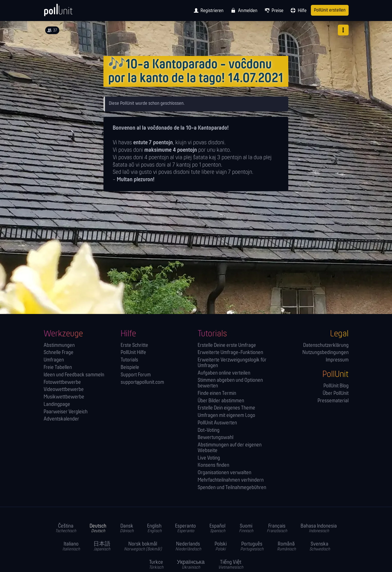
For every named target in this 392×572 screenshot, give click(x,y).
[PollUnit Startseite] (67, 12)
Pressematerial (333, 401)
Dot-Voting (209, 430)
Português (252, 547)
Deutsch (98, 529)
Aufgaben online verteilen (224, 373)
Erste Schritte (134, 345)
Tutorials (129, 360)
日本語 (102, 547)
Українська (191, 565)
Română (286, 547)
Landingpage (57, 404)
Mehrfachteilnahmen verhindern (231, 480)
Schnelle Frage (59, 353)
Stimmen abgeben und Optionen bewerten (230, 383)
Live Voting (209, 458)
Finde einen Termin (217, 393)
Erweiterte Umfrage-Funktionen (230, 353)
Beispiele (130, 368)
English (154, 529)
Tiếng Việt (231, 565)
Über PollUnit (336, 393)
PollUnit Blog (336, 386)
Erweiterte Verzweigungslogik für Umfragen (232, 363)
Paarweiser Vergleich (66, 412)
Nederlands (188, 547)
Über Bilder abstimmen (221, 401)
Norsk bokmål (143, 547)
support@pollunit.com (142, 382)
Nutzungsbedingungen (326, 353)
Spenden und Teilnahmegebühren (232, 488)
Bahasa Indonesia (319, 529)
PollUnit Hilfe (133, 353)
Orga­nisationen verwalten (224, 473)
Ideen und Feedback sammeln (74, 375)
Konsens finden (213, 465)
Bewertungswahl (216, 438)
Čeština (66, 529)
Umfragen (54, 360)
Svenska (320, 547)
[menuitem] (207, 11)
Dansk (127, 529)
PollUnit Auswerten (217, 423)
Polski (221, 547)
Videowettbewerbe (64, 390)
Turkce (156, 565)
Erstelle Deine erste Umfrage (227, 345)
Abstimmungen (59, 345)
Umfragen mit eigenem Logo (226, 416)
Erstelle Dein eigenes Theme (226, 408)
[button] (343, 30)
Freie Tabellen (58, 368)
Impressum (337, 360)
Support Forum (136, 375)
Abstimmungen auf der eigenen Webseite (230, 448)
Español (217, 529)
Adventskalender (61, 419)
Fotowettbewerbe (62, 382)
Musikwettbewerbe (64, 397)
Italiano (71, 547)
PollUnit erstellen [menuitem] (330, 10)
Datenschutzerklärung (326, 345)
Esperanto (185, 529)
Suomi (246, 529)
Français (277, 529)
